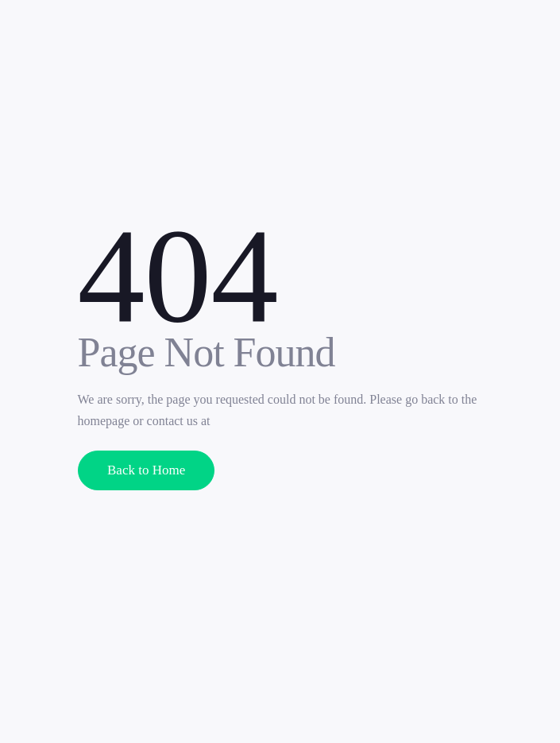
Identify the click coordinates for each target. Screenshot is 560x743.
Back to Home (146, 470)
